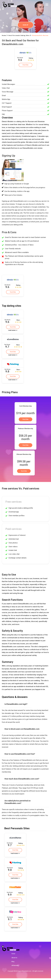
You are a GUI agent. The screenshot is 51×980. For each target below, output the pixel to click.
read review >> (13, 331)
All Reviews (15, 967)
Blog (13, 963)
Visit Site (25, 65)
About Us (14, 959)
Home (13, 955)
